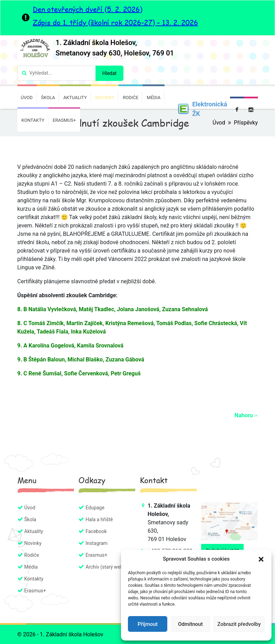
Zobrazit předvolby (239, 624)
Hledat (110, 73)
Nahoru (246, 415)
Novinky (105, 98)
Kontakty (33, 120)
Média (154, 98)
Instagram (96, 543)
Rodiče (131, 98)
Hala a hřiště (99, 519)
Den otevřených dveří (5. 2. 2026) (87, 9)
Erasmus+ (64, 120)
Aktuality (75, 98)
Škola (48, 98)
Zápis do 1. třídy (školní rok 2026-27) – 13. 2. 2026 (115, 22)
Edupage (95, 508)
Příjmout (148, 624)
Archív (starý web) (105, 567)
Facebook (96, 531)
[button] (261, 559)
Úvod (27, 98)
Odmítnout (190, 624)
